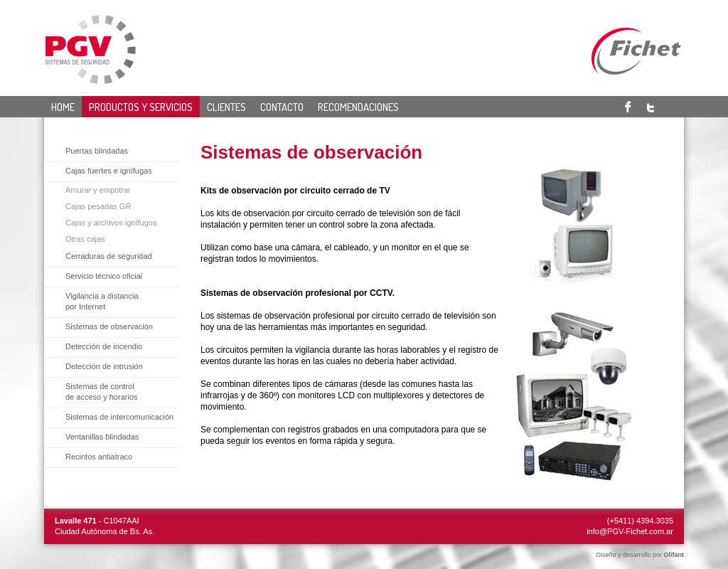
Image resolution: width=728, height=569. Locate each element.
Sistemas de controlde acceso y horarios (102, 392)
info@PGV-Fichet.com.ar (630, 531)
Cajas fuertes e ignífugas (109, 171)
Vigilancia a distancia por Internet (102, 301)
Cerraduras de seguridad (109, 256)
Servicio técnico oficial (104, 276)
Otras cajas (85, 239)
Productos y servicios (141, 107)
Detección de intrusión (104, 366)
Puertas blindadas (97, 151)
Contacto (282, 107)
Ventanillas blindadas (102, 437)
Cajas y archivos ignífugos (111, 223)
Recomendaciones (358, 107)
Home (63, 107)
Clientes (226, 107)
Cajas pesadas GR (98, 206)
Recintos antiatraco (99, 457)
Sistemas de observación (109, 326)
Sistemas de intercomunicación (119, 417)
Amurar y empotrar (98, 190)
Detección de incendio (104, 346)
